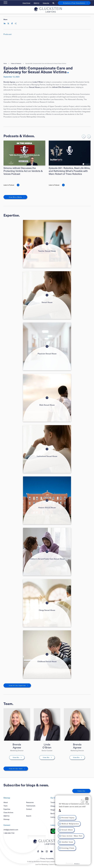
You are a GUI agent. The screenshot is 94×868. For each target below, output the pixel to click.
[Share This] (16, 23)
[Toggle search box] (53, 3)
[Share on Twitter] (8, 23)
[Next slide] (89, 136)
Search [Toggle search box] (29, 816)
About (6, 802)
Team (5, 806)
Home (5, 63)
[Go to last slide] (84, 136)
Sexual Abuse (35, 87)
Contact (29, 809)
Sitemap (6, 819)
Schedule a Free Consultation (74, 3)
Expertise (7, 809)
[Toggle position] (82, 800)
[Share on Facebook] (12, 23)
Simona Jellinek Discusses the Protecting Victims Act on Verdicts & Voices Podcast (23, 171)
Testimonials (31, 806)
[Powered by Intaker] (75, 863)
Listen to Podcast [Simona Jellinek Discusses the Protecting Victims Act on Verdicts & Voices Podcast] (9, 185)
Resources (30, 802)
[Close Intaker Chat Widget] (87, 799)
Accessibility (50, 858)
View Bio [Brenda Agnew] (16, 757)
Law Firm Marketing (42, 864)
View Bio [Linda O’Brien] (46, 757)
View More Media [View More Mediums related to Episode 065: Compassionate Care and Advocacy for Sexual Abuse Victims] (15, 197)
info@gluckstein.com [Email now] (11, 830)
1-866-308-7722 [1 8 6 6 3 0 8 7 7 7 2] (9, 833)
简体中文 (37, 3)
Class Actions (8, 812)
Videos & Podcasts (16, 63)
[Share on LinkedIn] (5, 23)
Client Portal (26, 3)
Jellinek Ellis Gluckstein (61, 87)
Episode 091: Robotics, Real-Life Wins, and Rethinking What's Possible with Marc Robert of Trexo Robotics (69, 171)
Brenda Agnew (9, 82)
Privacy (43, 858)
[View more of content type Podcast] (8, 34)
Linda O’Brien (38, 82)
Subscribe (46, 3)
